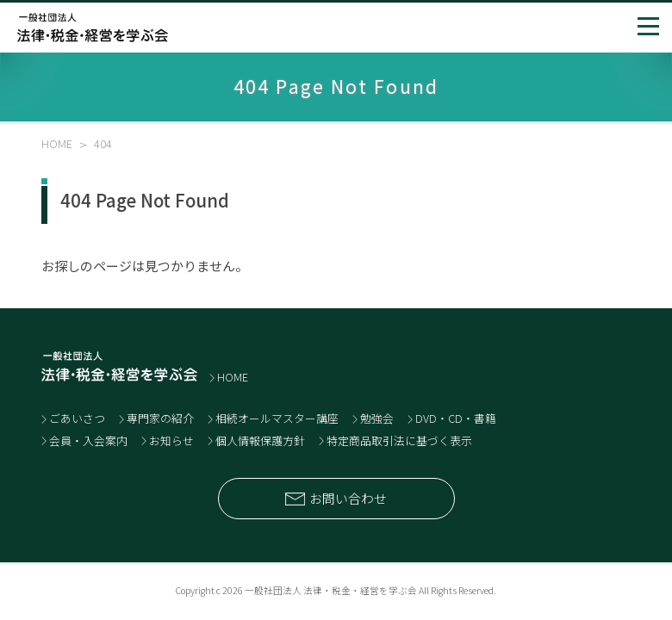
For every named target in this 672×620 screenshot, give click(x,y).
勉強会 (377, 418)
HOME (233, 377)
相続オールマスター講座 (277, 418)
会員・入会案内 (88, 440)
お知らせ (171, 440)
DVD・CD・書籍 (456, 418)
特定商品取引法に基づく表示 (399, 440)
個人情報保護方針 (260, 440)
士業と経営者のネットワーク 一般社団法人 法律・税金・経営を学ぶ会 (93, 28)
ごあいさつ (77, 418)
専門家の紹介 (160, 418)
